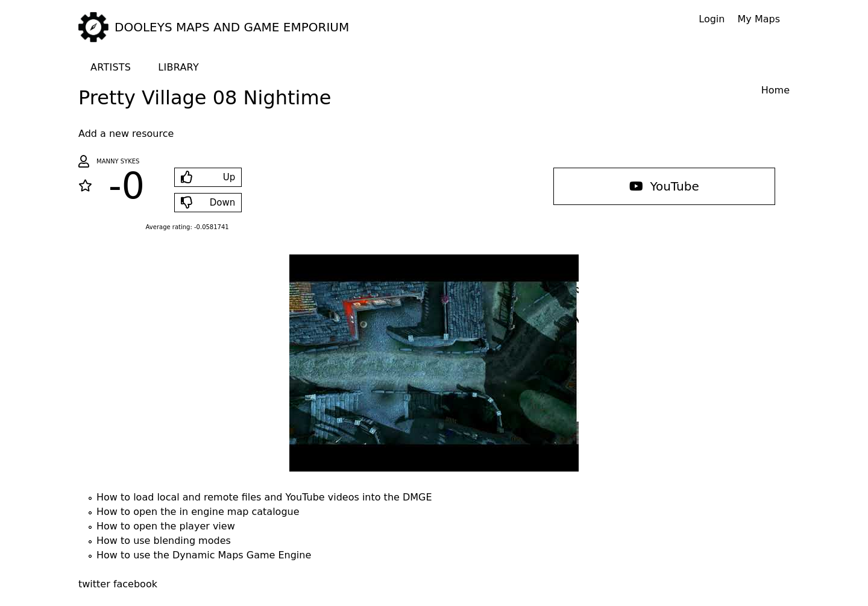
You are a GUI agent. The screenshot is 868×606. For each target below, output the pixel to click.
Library (178, 67)
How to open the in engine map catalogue (198, 512)
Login (712, 19)
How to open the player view (166, 526)
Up (229, 177)
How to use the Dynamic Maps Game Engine (204, 555)
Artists (111, 67)
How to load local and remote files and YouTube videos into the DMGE (264, 497)
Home (775, 90)
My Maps (759, 19)
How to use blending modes (164, 541)
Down (223, 203)
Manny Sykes (118, 161)
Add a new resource (126, 134)
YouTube (664, 186)
